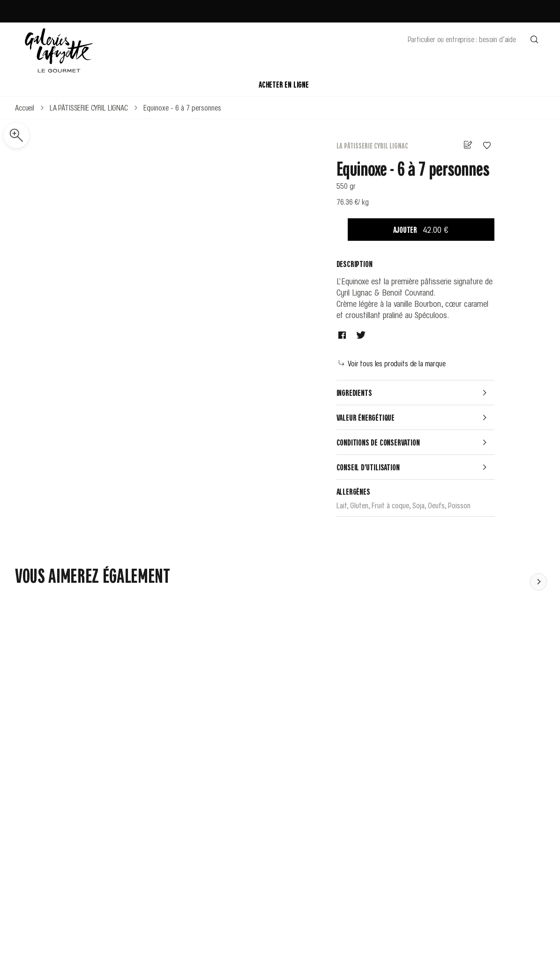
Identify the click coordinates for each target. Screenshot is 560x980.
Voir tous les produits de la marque (392, 363)
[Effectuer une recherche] (534, 39)
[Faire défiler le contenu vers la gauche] (538, 581)
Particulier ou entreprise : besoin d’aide (462, 39)
